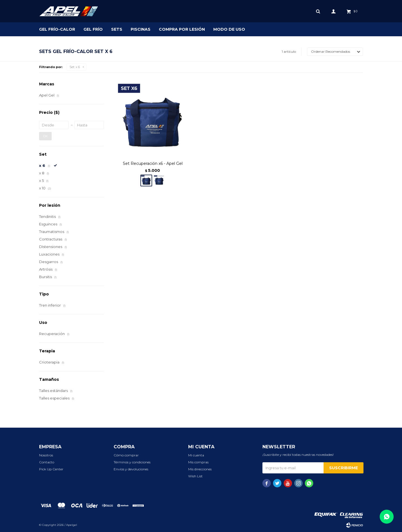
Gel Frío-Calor (57, 29)
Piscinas (141, 29)
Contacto (47, 462)
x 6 (75, 67)
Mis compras (198, 462)
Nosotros (46, 455)
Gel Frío (93, 29)
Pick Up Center (51, 469)
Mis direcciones (200, 469)
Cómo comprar (126, 455)
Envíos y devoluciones (131, 469)
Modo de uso (229, 29)
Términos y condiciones (132, 462)
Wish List (195, 476)
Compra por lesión (182, 29)
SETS (117, 29)
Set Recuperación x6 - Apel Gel (153, 163)
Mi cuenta (196, 455)
